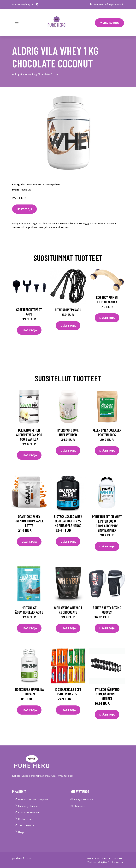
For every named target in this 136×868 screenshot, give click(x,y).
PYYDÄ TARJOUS (109, 23)
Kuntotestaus (26, 819)
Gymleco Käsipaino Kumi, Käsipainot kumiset (107, 694)
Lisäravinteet (34, 184)
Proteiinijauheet (52, 184)
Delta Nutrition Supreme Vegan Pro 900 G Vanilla (29, 435)
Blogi (21, 832)
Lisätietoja (24, 209)
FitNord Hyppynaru (68, 310)
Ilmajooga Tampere (29, 806)
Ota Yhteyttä (103, 858)
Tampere (98, 4)
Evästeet (118, 858)
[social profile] (37, 4)
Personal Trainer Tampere (33, 799)
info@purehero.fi (114, 4)
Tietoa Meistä (26, 825)
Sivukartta (117, 862)
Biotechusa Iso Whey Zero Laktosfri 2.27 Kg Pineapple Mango (68, 521)
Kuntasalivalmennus (29, 812)
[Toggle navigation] (17, 22)
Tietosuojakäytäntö (98, 862)
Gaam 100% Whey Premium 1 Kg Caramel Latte (29, 521)
